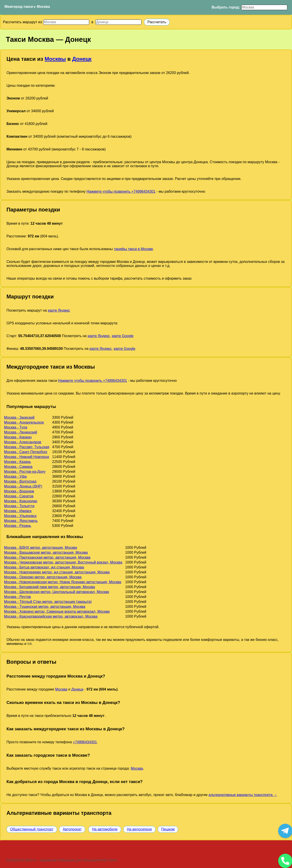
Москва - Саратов (19, 496)
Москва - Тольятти (19, 506)
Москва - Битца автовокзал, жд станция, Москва (44, 567)
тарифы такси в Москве (133, 249)
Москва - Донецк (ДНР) (23, 486)
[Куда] (118, 22)
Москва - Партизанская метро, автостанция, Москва (47, 557)
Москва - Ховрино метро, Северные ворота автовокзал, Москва (57, 611)
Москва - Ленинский (21, 432)
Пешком (168, 829)
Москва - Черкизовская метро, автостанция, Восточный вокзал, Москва (63, 562)
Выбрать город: (226, 7)
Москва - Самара (18, 467)
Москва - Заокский (19, 417)
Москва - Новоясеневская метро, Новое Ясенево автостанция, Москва (63, 582)
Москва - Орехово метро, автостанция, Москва (43, 577)
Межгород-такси (19, 7)
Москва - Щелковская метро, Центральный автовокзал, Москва (56, 592)
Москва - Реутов (17, 597)
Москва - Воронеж (19, 491)
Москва (43, 7)
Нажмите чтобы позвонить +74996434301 (121, 191)
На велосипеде (139, 829)
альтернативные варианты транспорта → (243, 795)
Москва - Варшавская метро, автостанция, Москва (46, 552)
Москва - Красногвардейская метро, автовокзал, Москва (51, 616)
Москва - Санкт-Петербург (26, 452)
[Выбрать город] (264, 7)
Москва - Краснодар (21, 501)
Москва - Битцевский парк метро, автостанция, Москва (50, 587)
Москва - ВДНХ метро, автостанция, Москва (40, 548)
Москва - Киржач (18, 437)
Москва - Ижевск (18, 511)
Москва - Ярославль (21, 521)
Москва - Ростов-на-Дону (25, 472)
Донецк (82, 59)
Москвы (55, 59)
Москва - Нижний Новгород (26, 457)
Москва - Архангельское (24, 422)
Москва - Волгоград (20, 481)
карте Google (123, 336)
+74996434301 (85, 742)
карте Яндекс (59, 310)
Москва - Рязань (18, 526)
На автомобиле (105, 829)
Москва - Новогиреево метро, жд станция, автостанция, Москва (57, 572)
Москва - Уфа (15, 476)
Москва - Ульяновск (20, 516)
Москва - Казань (17, 462)
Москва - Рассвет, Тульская (27, 447)
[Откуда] (66, 22)
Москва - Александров (23, 442)
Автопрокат (72, 829)
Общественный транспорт (32, 829)
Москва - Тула (16, 427)
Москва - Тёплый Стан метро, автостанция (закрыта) (48, 602)
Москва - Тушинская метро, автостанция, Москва (45, 607)
